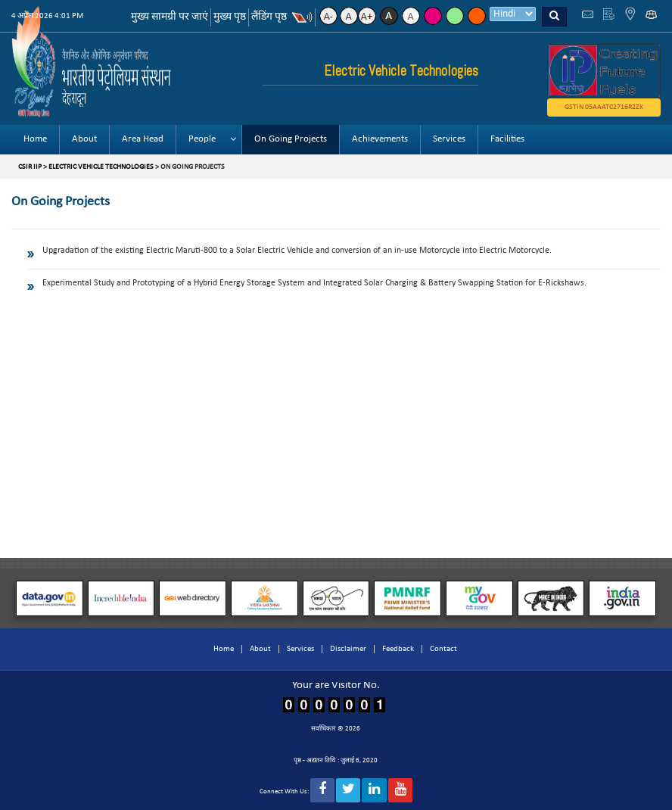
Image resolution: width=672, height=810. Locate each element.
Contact (443, 649)
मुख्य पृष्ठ (230, 17)
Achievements (380, 139)
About (84, 139)
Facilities (507, 139)
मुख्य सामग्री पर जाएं (170, 17)
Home (35, 139)
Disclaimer (348, 649)
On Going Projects (291, 139)
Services (449, 139)
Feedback (398, 649)
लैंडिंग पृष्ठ (269, 17)
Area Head (143, 139)
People (202, 139)
